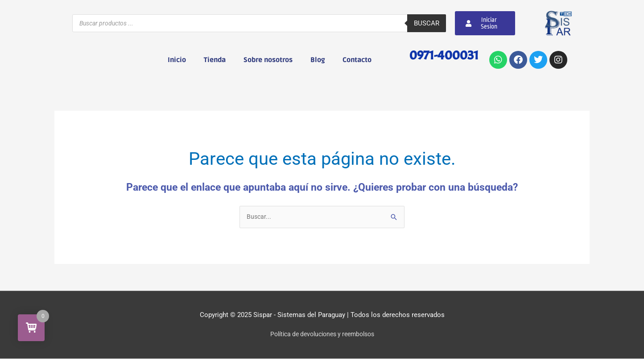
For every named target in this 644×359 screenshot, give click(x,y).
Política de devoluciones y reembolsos (322, 334)
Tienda (215, 60)
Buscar (427, 23)
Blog (318, 60)
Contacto (357, 60)
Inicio (177, 60)
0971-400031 (441, 55)
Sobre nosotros (268, 60)
